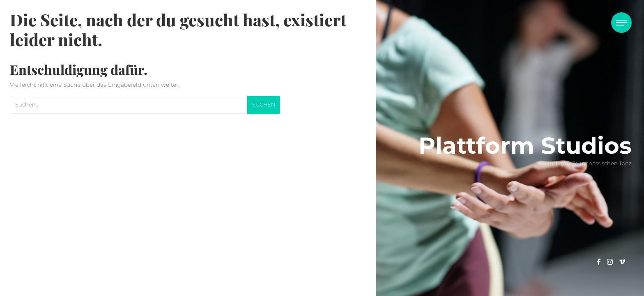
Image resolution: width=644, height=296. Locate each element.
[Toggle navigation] (621, 23)
